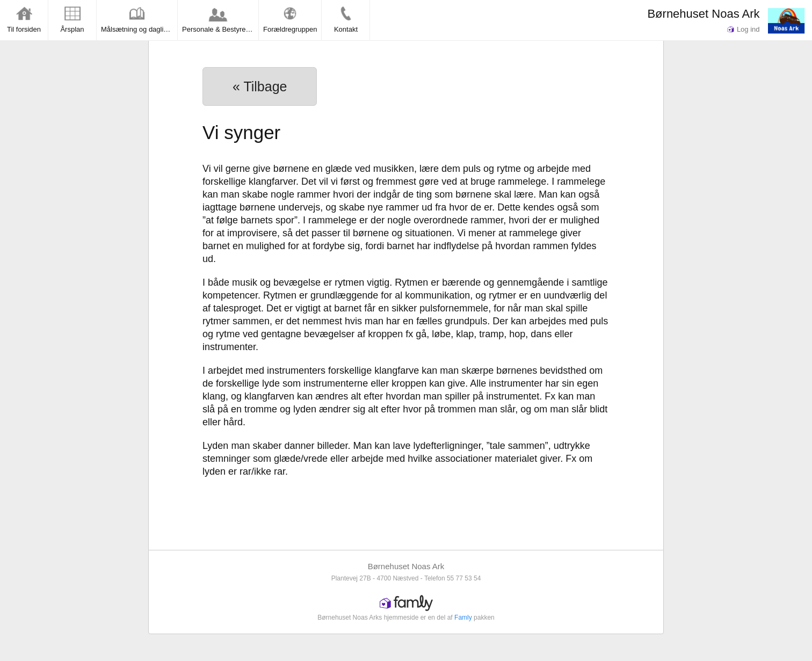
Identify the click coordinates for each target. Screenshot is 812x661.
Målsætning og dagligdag (139, 19)
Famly (463, 618)
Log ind (743, 29)
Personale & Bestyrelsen (220, 19)
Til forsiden (24, 19)
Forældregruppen (290, 19)
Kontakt (346, 19)
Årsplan (72, 19)
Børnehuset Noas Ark (703, 14)
